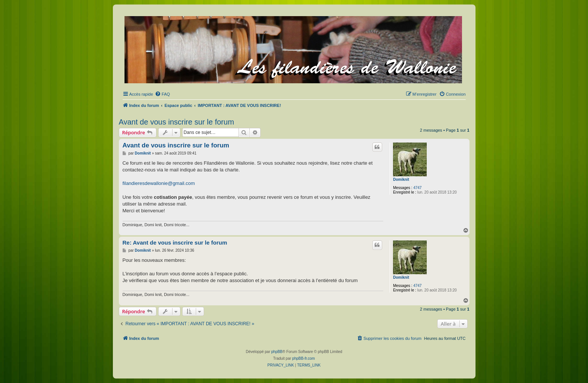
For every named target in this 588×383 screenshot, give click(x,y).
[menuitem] (162, 94)
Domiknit (401, 179)
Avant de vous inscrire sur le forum (177, 122)
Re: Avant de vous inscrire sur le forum (175, 243)
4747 (417, 188)
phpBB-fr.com (304, 358)
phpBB (277, 352)
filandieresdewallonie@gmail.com (159, 183)
